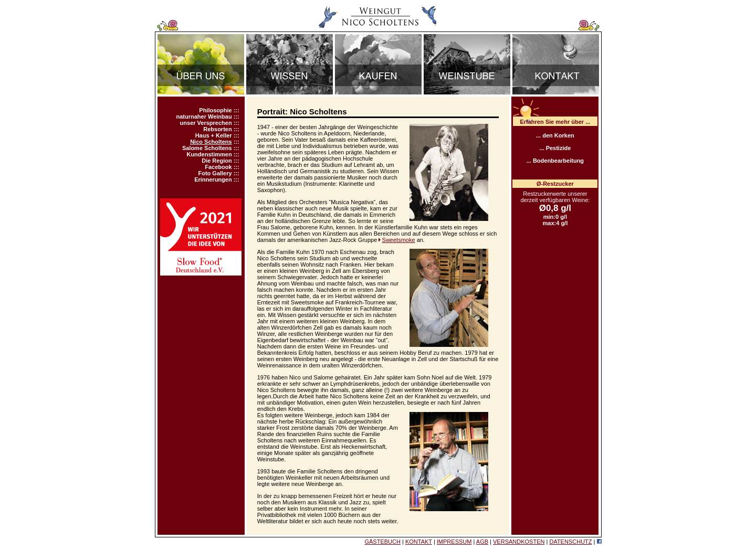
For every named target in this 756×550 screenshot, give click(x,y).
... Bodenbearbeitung (555, 161)
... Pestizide (555, 148)
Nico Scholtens (211, 142)
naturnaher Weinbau (204, 117)
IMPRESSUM (454, 542)
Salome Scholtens (207, 148)
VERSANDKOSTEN (519, 542)
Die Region (217, 161)
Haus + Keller (214, 135)
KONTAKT (419, 542)
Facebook (218, 167)
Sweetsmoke (399, 240)
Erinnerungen (213, 179)
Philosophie (215, 110)
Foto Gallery (215, 173)
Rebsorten (217, 129)
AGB (482, 542)
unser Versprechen (206, 123)
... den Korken (555, 135)
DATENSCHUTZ (570, 542)
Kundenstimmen (209, 154)
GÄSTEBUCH (382, 542)
